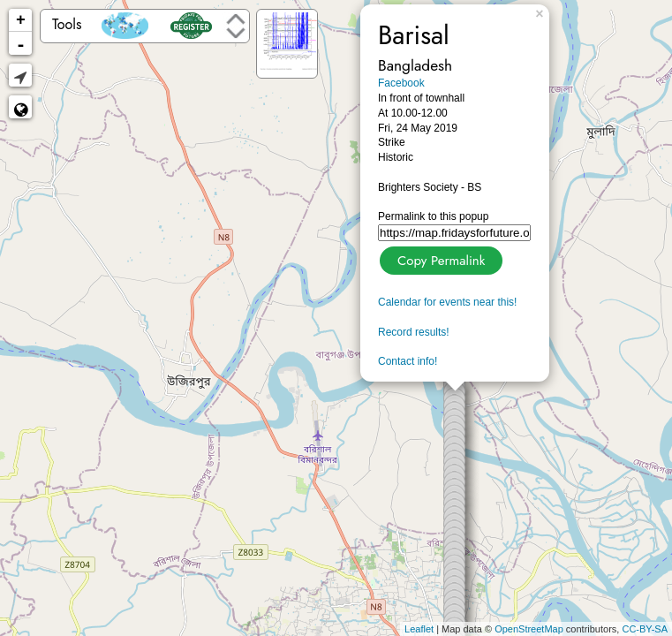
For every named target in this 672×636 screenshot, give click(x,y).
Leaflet (419, 629)
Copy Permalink (439, 258)
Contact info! (408, 361)
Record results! (414, 332)
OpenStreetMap (529, 629)
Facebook (401, 83)
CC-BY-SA (645, 629)
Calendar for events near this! (447, 302)
